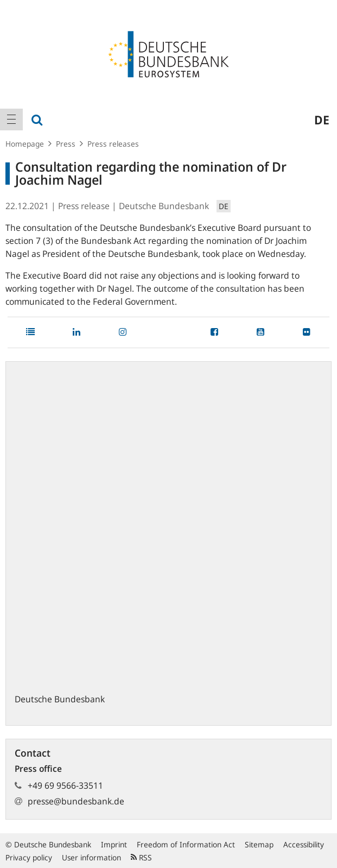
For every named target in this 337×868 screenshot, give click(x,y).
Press (66, 144)
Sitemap (259, 844)
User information (91, 857)
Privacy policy (29, 857)
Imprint (114, 844)
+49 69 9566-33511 (65, 785)
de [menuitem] (322, 119)
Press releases (113, 144)
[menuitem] (11, 119)
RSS (141, 857)
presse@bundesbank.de (76, 801)
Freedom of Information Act (186, 844)
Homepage (25, 144)
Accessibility (304, 844)
